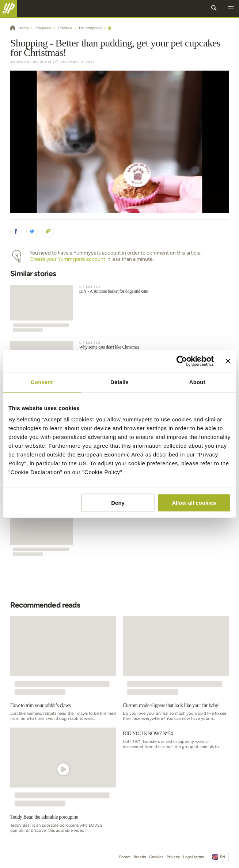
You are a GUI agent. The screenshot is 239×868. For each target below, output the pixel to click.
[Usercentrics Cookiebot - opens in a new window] (182, 361)
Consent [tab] (42, 382)
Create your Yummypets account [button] (67, 259)
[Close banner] (228, 361)
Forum (125, 857)
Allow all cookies (194, 503)
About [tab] (197, 382)
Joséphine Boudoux (31, 62)
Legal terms (194, 857)
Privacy (173, 857)
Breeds (140, 857)
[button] (231, 8)
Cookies (156, 857)
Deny (118, 503)
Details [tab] (119, 382)
